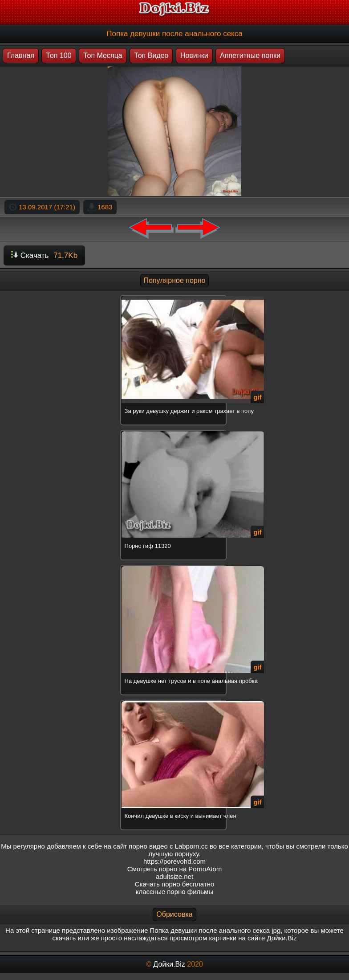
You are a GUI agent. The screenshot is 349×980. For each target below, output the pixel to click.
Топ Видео (151, 55)
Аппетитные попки (250, 55)
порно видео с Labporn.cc (168, 846)
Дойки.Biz (169, 964)
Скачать (44, 255)
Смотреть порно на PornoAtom (175, 869)
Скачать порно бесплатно (175, 884)
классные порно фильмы (174, 892)
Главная (21, 55)
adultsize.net (174, 876)
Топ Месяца (103, 55)
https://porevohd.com (174, 861)
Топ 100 (59, 55)
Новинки (194, 55)
